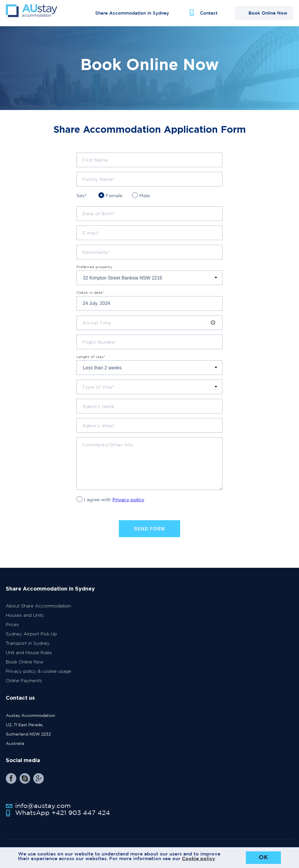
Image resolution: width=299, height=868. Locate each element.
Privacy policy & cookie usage (39, 677)
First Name (95, 165)
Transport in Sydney (28, 649)
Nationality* (96, 257)
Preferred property (94, 272)
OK (263, 857)
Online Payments (24, 686)
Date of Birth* (99, 219)
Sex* (82, 201)
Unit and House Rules (29, 658)
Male (145, 201)
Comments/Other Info (108, 450)
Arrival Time (97, 328)
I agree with (114, 505)
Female (114, 201)
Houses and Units (25, 621)
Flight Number (99, 347)
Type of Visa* (98, 392)
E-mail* (91, 238)
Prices (12, 630)
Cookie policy (199, 858)
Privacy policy (128, 505)
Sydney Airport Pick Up (31, 639)
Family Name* (99, 185)
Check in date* (90, 298)
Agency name (98, 412)
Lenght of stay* (91, 362)
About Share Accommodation (38, 611)
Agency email (98, 431)
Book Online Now (25, 667)
